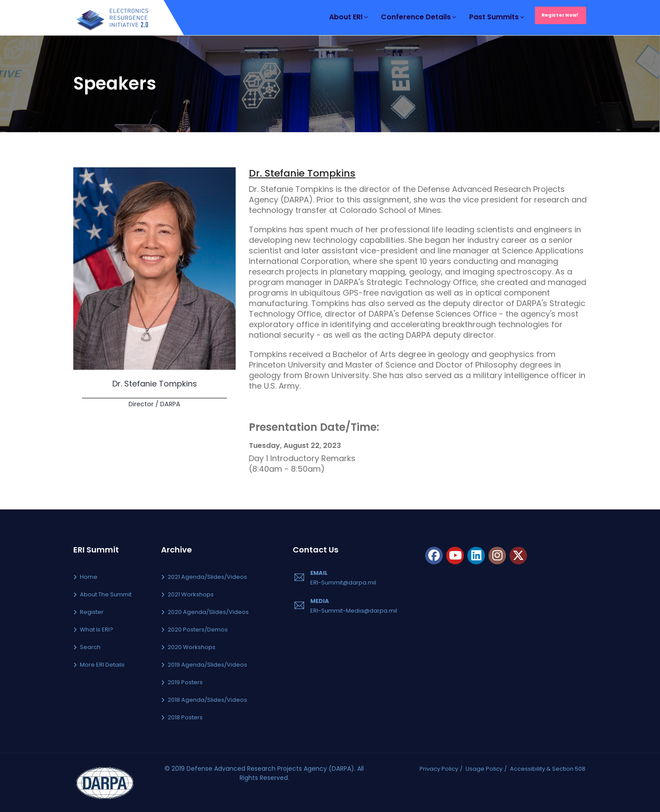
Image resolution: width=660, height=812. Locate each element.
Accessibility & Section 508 (548, 769)
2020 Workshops (192, 647)
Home (89, 577)
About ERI (348, 17)
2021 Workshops (191, 594)
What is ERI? (97, 630)
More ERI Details (102, 665)
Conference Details (418, 17)
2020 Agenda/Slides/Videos (208, 612)
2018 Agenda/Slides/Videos (207, 700)
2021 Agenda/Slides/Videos (207, 577)
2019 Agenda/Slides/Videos (207, 665)
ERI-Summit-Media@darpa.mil (354, 611)
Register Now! (560, 15)
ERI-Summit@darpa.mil (343, 583)
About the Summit (106, 594)
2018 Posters (185, 717)
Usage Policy (484, 769)
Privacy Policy (439, 769)
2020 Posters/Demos (198, 630)
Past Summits (497, 17)
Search (90, 647)
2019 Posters (185, 682)
